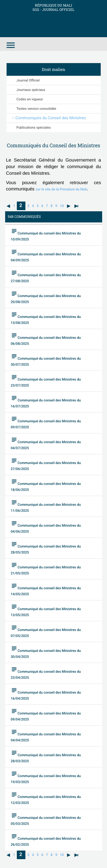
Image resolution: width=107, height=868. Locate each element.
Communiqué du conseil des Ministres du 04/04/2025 (46, 735)
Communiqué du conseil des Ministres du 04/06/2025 (46, 527)
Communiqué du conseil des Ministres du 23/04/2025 (46, 673)
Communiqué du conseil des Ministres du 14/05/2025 (46, 589)
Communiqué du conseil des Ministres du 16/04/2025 (46, 694)
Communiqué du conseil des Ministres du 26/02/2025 (46, 840)
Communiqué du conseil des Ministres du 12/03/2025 (46, 798)
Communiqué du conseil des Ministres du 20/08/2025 (46, 297)
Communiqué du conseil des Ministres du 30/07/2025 (46, 360)
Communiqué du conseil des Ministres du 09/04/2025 (46, 714)
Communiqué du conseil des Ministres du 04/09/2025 (46, 255)
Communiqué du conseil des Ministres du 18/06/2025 (46, 485)
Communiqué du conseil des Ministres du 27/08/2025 (46, 276)
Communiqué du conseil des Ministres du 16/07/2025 (46, 401)
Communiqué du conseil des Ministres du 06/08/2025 (46, 339)
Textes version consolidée (37, 109)
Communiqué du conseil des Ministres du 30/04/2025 (46, 652)
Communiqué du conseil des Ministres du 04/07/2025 (46, 443)
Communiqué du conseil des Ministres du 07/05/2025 (46, 631)
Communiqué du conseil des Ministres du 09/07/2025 (46, 422)
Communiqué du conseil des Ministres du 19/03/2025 (46, 777)
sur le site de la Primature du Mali (61, 189)
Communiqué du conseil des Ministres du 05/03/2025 (46, 819)
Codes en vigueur (30, 99)
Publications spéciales (34, 128)
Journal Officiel (28, 80)
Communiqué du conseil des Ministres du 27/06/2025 (46, 464)
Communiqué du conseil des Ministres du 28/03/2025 (46, 756)
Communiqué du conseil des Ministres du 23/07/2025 (46, 381)
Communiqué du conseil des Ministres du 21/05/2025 (46, 568)
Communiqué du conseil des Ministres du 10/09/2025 (46, 234)
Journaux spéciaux (31, 90)
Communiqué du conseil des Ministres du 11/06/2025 (46, 506)
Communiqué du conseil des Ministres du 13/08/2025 (46, 318)
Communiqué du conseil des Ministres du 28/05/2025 (46, 548)
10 (62, 206)
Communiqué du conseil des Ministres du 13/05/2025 (46, 610)
